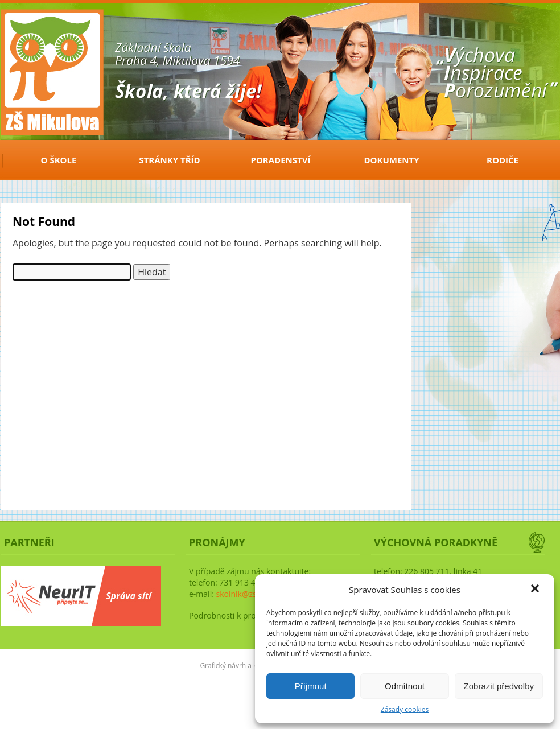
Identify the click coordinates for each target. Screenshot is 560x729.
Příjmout (311, 686)
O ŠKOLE (59, 160)
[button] (536, 590)
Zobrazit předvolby (499, 686)
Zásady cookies (405, 709)
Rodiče (503, 160)
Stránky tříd (169, 160)
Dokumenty (391, 160)
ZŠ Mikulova (41, 30)
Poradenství (281, 160)
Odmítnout (405, 686)
